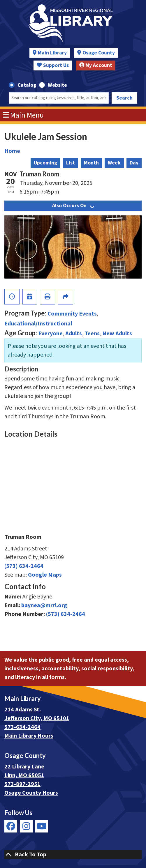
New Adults (117, 334)
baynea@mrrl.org (44, 605)
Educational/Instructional (38, 324)
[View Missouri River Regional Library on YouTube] (42, 826)
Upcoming (45, 163)
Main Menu (23, 115)
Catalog (27, 85)
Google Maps (45, 575)
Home (12, 151)
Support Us (53, 65)
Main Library (52, 53)
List (71, 163)
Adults (74, 334)
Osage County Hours (31, 793)
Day (134, 163)
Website (57, 85)
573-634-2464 (22, 727)
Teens (92, 334)
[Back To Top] (73, 855)
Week (114, 163)
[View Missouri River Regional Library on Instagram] (26, 826)
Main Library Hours (29, 736)
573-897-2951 (22, 784)
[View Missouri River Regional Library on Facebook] (11, 826)
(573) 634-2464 (24, 566)
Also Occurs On (73, 206)
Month (91, 163)
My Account (96, 65)
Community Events (72, 314)
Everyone (50, 334)
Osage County (99, 53)
